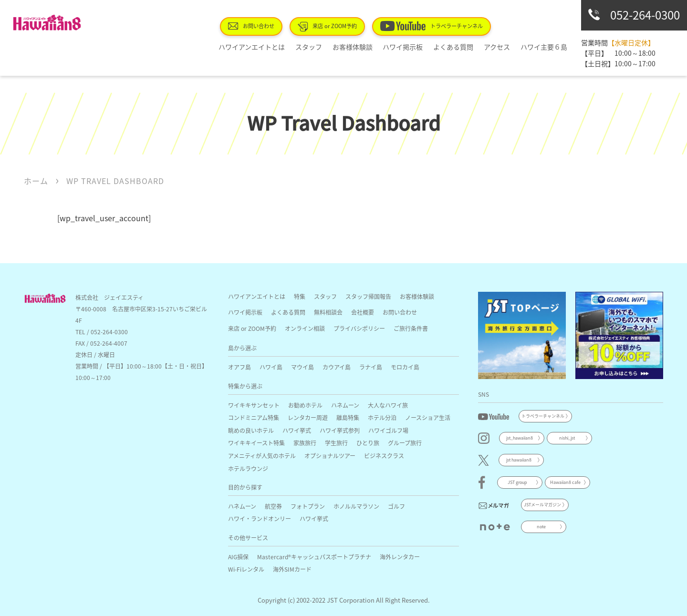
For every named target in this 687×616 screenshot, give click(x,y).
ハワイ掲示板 (417, 47)
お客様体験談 (371, 47)
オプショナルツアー (330, 456)
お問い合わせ (279, 26)
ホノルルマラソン (356, 506)
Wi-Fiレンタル (246, 569)
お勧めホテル (305, 405)
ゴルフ (396, 506)
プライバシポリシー (359, 328)
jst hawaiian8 (519, 460)
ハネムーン (345, 405)
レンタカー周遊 (308, 417)
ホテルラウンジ (248, 468)
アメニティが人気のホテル (262, 456)
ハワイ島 (271, 367)
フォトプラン (308, 506)
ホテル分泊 (382, 417)
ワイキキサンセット (254, 405)
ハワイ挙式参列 (340, 430)
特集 (300, 296)
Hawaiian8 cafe (565, 482)
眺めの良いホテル (251, 430)
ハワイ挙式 (297, 430)
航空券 (273, 506)
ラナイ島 (371, 367)
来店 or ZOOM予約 (350, 26)
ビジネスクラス (384, 456)
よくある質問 (464, 47)
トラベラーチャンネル (448, 26)
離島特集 (348, 417)
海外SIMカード (292, 569)
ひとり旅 (368, 443)
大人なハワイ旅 (388, 405)
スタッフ (332, 47)
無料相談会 (328, 312)
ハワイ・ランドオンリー (260, 518)
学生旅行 (336, 443)
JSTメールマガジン (542, 505)
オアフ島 (239, 367)
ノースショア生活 (428, 417)
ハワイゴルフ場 (388, 430)
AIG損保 (238, 557)
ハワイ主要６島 (546, 47)
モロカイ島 (405, 367)
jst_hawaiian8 (520, 438)
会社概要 (363, 312)
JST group (517, 482)
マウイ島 (302, 367)
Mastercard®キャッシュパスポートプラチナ (314, 557)
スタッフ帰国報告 (368, 296)
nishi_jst (567, 438)
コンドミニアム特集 (254, 417)
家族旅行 (305, 443)
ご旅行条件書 (411, 328)
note (541, 527)
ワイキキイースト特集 (256, 443)
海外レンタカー (400, 557)
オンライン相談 (305, 328)
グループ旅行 (405, 443)
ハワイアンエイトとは (279, 47)
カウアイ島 (337, 367)
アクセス (503, 47)
